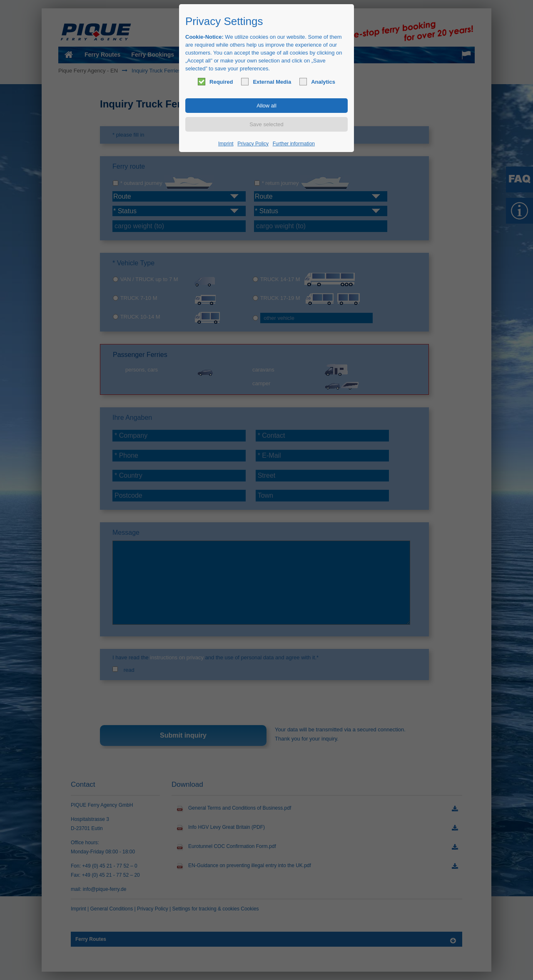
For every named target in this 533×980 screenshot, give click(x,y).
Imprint (226, 144)
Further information (294, 144)
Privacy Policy (253, 144)
